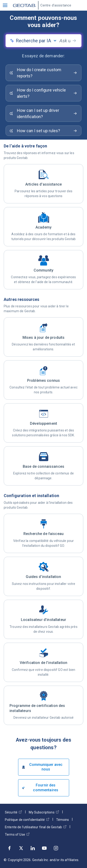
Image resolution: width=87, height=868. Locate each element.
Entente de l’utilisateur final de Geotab (36, 827)
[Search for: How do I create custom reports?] (43, 73)
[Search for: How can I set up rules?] (43, 131)
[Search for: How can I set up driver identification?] (43, 113)
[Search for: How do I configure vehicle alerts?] (43, 93)
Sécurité (13, 812)
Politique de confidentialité (27, 820)
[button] (5, 5)
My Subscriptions (44, 812)
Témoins (63, 820)
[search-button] (74, 41)
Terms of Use (17, 834)
